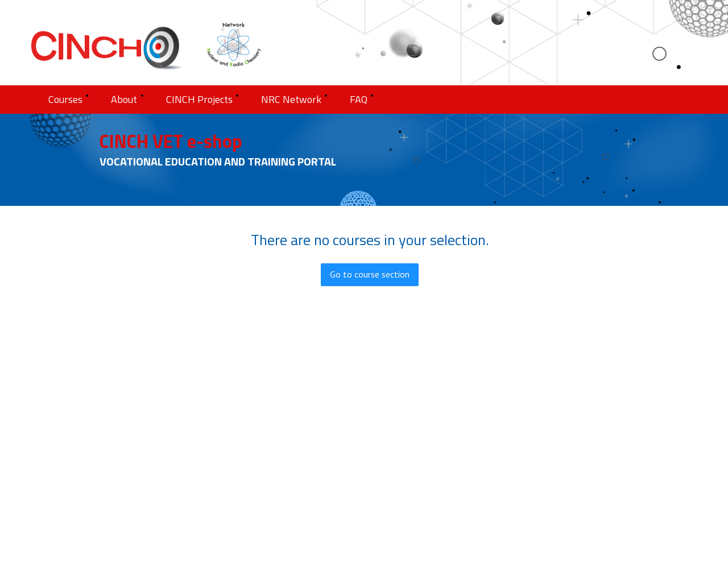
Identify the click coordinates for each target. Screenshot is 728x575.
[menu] (364, 100)
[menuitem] (68, 100)
